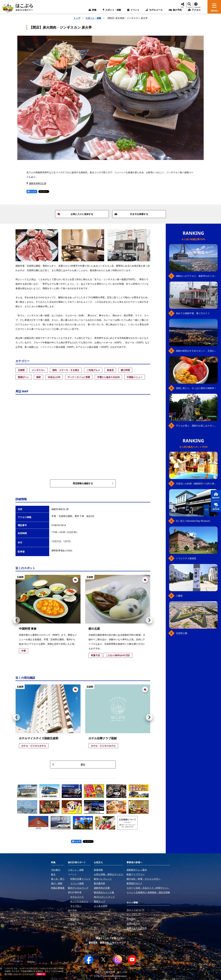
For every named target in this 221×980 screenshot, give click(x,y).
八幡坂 (179, 596)
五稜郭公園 (182, 633)
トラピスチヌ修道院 (186, 558)
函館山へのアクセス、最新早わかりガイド (197, 276)
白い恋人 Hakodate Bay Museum (193, 521)
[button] (17, 620)
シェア (32, 191)
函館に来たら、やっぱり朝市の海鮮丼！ (196, 388)
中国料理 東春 (28, 629)
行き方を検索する (131, 214)
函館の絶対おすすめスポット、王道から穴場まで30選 (197, 351)
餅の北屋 (94, 629)
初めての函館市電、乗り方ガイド (193, 313)
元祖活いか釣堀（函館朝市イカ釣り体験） (197, 484)
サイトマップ (119, 943)
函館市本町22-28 (38, 183)
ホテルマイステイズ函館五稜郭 (39, 738)
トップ (77, 18)
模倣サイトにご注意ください (111, 938)
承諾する (41, 974)
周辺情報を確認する (93, 483)
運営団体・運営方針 (99, 943)
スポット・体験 (93, 18)
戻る (69, 765)
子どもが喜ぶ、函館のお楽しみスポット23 (197, 426)
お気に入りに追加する (75, 214)
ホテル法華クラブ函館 (103, 738)
